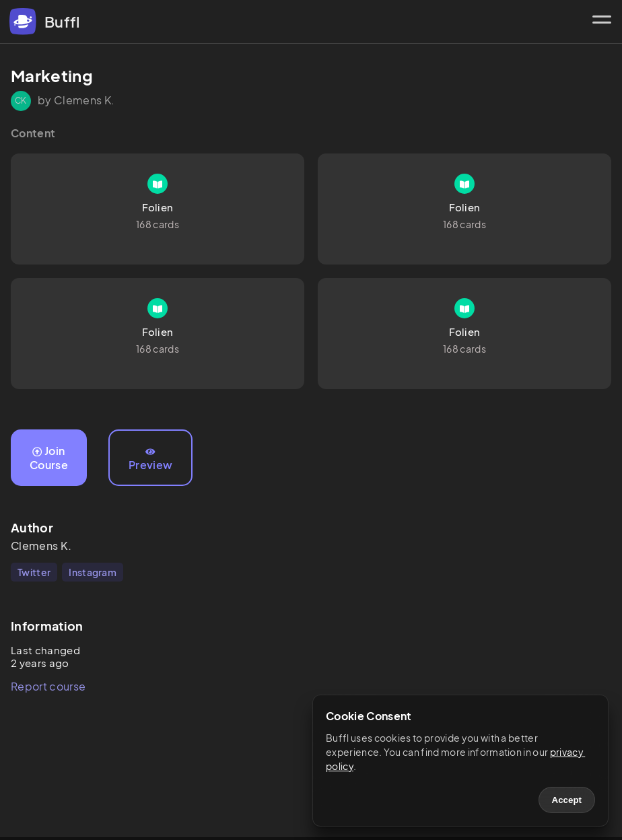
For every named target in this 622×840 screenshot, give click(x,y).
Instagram (93, 572)
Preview (150, 460)
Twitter (34, 572)
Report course (48, 686)
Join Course (49, 458)
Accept (567, 800)
